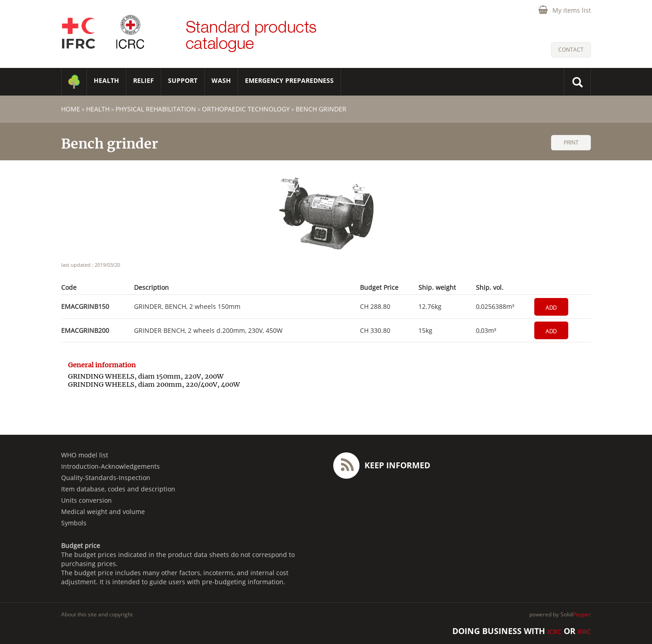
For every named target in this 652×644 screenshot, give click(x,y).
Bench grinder (321, 109)
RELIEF (144, 80)
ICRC (554, 632)
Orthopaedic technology (246, 109)
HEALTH (106, 80)
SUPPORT (183, 80)
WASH (221, 80)
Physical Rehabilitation (156, 109)
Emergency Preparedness (289, 80)
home (71, 109)
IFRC (584, 632)
